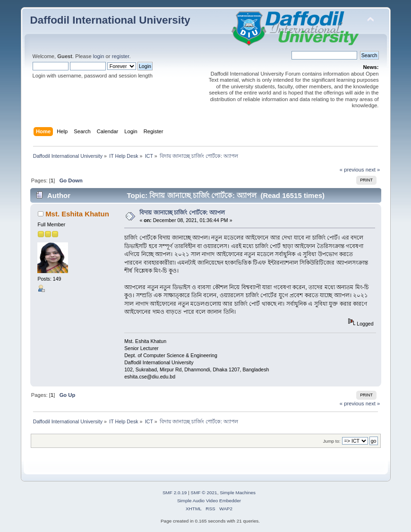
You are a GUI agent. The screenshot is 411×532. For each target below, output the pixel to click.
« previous (352, 170)
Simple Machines (238, 493)
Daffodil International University (110, 20)
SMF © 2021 (204, 493)
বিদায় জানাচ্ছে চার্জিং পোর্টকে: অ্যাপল (182, 213)
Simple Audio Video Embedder (209, 501)
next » (373, 170)
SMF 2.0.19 (175, 493)
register (121, 56)
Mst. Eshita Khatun (77, 214)
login (99, 56)
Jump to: (332, 441)
